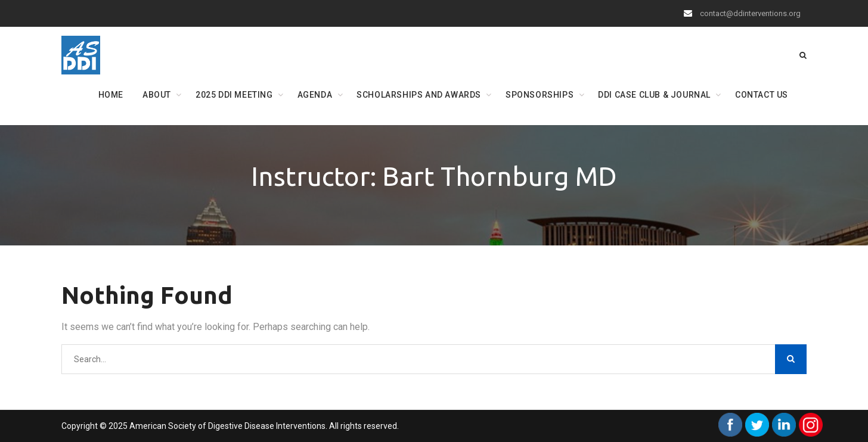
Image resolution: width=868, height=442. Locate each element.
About (157, 95)
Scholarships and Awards (419, 95)
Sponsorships (540, 95)
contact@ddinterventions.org (750, 13)
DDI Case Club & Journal (654, 95)
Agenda (315, 95)
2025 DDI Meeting (234, 95)
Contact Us (762, 95)
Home (111, 95)
